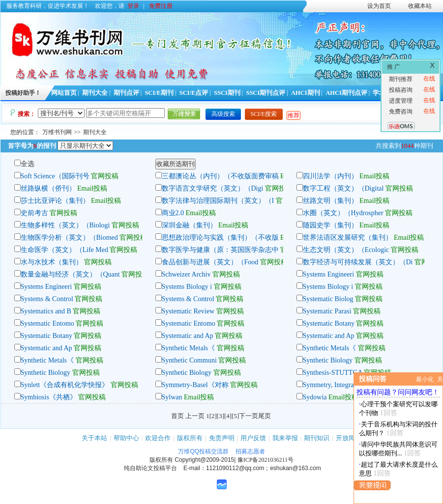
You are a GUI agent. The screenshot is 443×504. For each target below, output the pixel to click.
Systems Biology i (187, 287)
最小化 (425, 379)
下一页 (249, 416)
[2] (213, 416)
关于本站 (94, 438)
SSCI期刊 (227, 93)
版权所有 (190, 438)
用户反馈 (253, 438)
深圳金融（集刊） (189, 225)
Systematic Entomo (47, 323)
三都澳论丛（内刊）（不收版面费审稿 (220, 176)
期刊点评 (126, 93)
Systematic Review (188, 311)
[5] (235, 416)
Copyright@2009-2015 (204, 460)
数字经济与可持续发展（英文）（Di (358, 262)
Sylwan (172, 397)
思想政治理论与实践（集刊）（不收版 (220, 238)
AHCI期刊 (306, 93)
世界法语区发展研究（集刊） (348, 238)
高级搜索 (223, 114)
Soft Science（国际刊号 (55, 176)
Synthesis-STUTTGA (333, 373)
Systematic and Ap (188, 336)
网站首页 (64, 93)
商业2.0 (173, 213)
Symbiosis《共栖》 (49, 397)
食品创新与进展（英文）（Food (211, 262)
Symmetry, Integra (328, 385)
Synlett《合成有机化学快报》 (65, 385)
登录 (133, 6)
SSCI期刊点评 (266, 93)
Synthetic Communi (189, 360)
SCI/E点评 (194, 93)
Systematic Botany (329, 323)
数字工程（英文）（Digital (344, 188)
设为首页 (379, 6)
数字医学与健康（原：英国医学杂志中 (220, 250)
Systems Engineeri (329, 274)
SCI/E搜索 (264, 114)
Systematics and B (46, 311)
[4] (228, 416)
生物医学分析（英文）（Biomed (69, 238)
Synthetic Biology (328, 360)
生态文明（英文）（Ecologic (346, 250)
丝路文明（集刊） (330, 201)
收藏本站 (420, 6)
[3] (221, 416)
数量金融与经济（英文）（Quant (70, 274)
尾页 (265, 416)
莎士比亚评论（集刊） (55, 201)
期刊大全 (95, 93)
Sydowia (315, 397)
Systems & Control (47, 299)
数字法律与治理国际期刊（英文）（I (218, 201)
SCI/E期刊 (159, 93)
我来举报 (285, 438)
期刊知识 (317, 438)
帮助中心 (126, 438)
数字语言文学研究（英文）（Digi (213, 188)
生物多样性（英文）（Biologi (65, 225)
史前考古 (34, 213)
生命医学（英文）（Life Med (64, 250)
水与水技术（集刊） (52, 262)
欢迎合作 (158, 438)
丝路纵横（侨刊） (48, 188)
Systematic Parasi (327, 311)
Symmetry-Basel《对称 (195, 385)
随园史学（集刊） (330, 225)
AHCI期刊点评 (346, 93)
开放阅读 (349, 438)
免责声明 (222, 438)
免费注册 (161, 6)
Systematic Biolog (328, 299)
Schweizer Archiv (187, 274)
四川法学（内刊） (330, 176)
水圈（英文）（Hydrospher (343, 213)
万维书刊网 (57, 132)
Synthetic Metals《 (189, 348)
